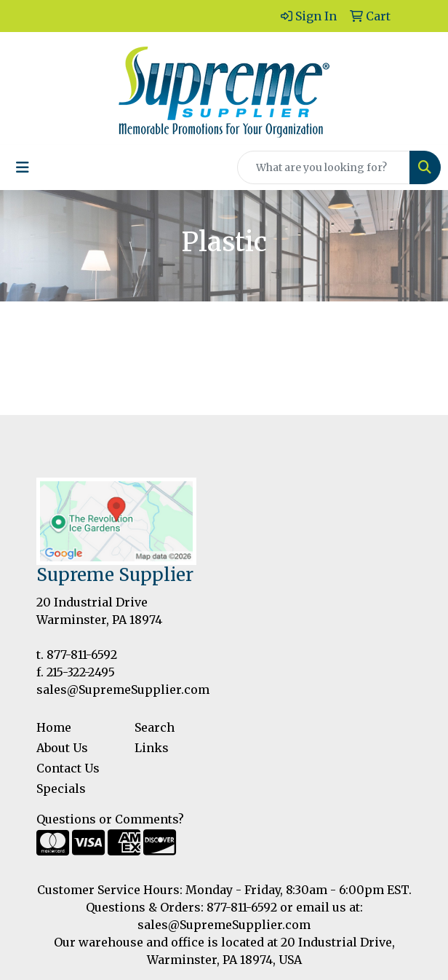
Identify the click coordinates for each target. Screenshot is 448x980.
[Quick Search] (324, 167)
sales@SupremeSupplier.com (123, 689)
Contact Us (68, 768)
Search (155, 727)
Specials (61, 789)
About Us (62, 748)
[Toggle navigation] (23, 167)
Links (152, 748)
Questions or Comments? (110, 819)
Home (54, 727)
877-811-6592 (82, 655)
